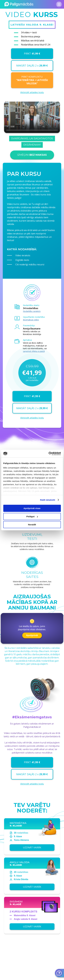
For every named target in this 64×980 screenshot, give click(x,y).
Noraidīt (32, 525)
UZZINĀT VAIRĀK (32, 850)
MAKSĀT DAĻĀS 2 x (32, 65)
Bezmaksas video (31, 320)
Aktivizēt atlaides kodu (32, 92)
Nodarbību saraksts (32, 311)
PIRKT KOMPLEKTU (32, 80)
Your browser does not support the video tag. (32, 123)
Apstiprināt (32, 635)
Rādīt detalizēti (48, 500)
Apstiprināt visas (32, 508)
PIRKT (32, 54)
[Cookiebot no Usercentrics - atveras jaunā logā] (49, 454)
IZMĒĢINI (32, 157)
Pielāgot (32, 516)
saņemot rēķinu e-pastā (34, 351)
